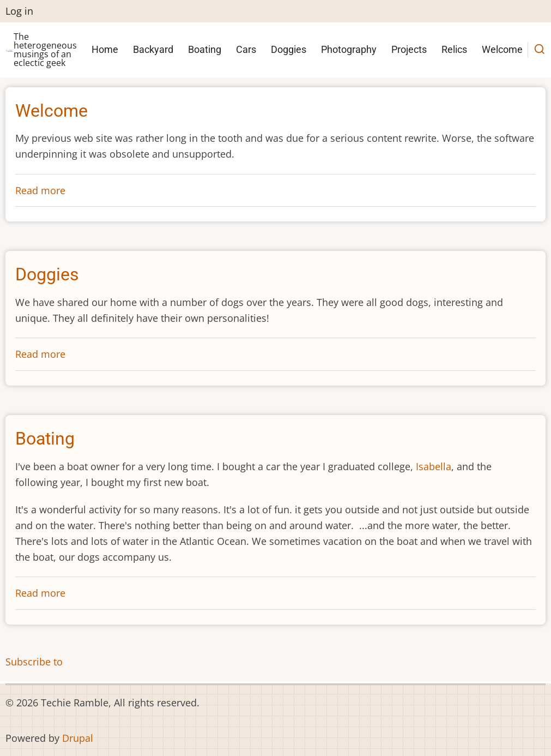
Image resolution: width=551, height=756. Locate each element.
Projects (409, 49)
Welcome (502, 49)
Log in (19, 11)
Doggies (289, 49)
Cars (246, 49)
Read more (40, 190)
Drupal (78, 738)
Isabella (434, 466)
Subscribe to (34, 662)
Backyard (153, 49)
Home (105, 49)
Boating (205, 49)
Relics (454, 49)
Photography (349, 49)
